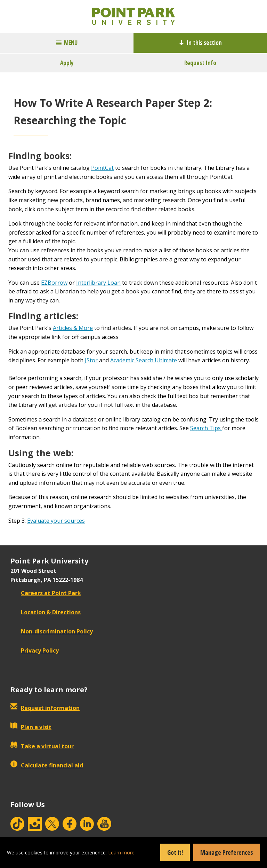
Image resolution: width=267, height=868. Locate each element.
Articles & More (73, 328)
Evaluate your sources (56, 521)
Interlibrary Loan (98, 283)
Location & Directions (46, 612)
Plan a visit (31, 727)
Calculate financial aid (47, 765)
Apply (67, 63)
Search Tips (206, 428)
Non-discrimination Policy (52, 631)
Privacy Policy (35, 650)
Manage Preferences (227, 852)
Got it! (175, 852)
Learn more (121, 853)
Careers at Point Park (46, 593)
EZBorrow (54, 283)
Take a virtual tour (42, 746)
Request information (45, 708)
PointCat (102, 168)
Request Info (200, 63)
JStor (91, 360)
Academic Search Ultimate (144, 360)
